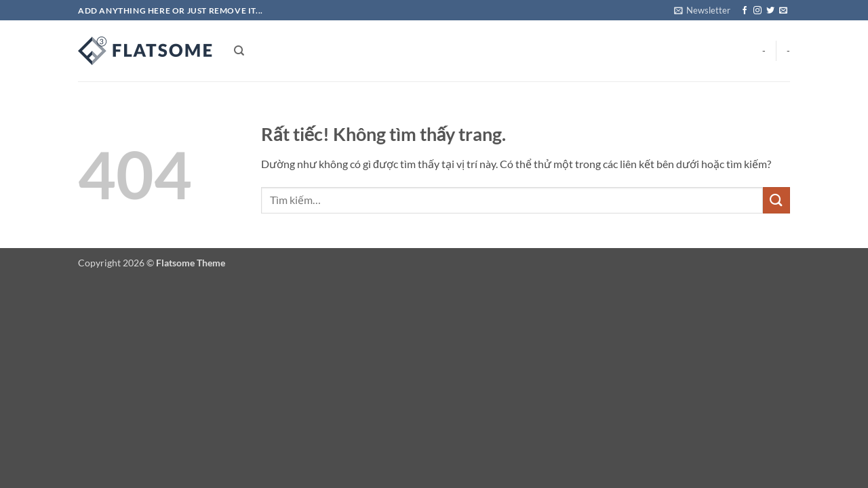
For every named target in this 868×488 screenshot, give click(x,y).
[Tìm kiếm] (239, 51)
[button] (702, 10)
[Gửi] (776, 200)
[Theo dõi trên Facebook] (745, 11)
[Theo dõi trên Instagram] (757, 11)
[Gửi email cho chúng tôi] (783, 11)
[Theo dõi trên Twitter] (770, 11)
